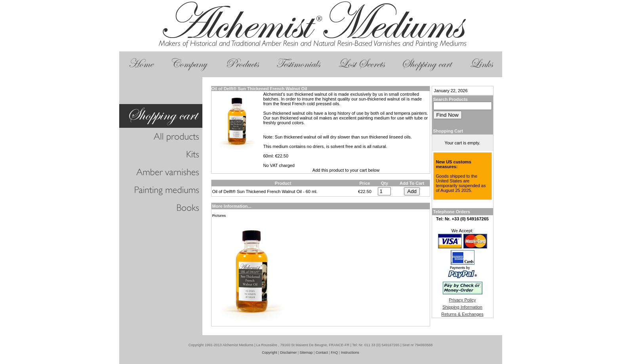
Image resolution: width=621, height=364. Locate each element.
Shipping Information (462, 307)
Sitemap (306, 353)
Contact (322, 353)
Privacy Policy (462, 300)
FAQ (334, 353)
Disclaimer (288, 353)
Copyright (270, 353)
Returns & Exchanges (462, 314)
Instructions (350, 353)
